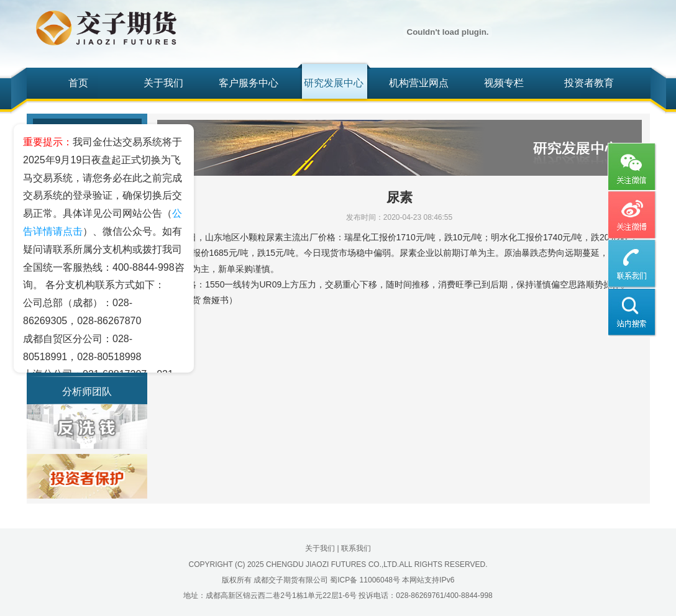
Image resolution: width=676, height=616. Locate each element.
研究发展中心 (334, 83)
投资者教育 (589, 83)
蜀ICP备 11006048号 (365, 580)
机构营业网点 (419, 83)
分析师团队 (87, 392)
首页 (78, 83)
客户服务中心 (249, 83)
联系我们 (356, 548)
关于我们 (163, 83)
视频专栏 (504, 83)
